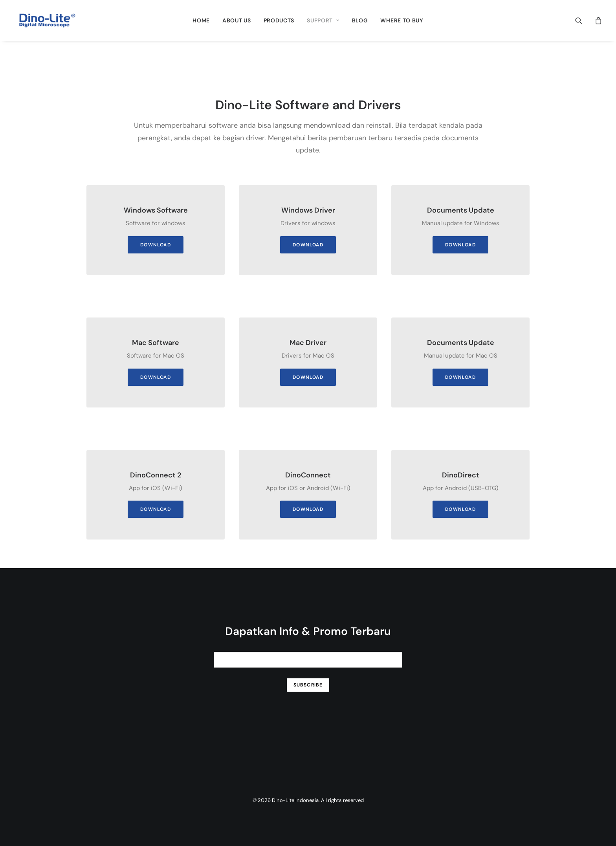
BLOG (360, 20)
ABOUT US (237, 20)
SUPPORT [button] (323, 20)
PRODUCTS (279, 20)
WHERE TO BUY (402, 20)
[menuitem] (201, 20)
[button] (584, 20)
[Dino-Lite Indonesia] (47, 20)
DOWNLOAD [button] (156, 245)
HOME (201, 20)
